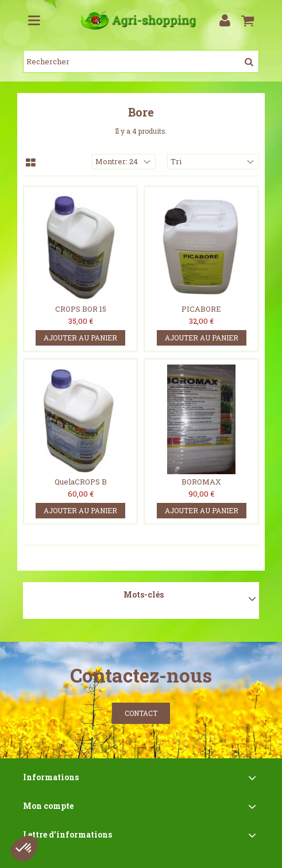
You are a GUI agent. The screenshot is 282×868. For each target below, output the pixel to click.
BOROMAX (201, 482)
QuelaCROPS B (81, 482)
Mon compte (48, 806)
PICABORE (201, 309)
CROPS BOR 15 (81, 309)
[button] (24, 848)
